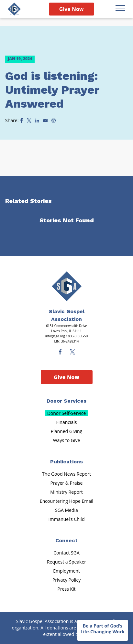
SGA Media (66, 510)
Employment (66, 571)
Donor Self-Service (67, 413)
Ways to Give (67, 440)
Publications (66, 462)
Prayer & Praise (67, 483)
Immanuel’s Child (67, 519)
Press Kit (66, 589)
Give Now (72, 9)
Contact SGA (66, 553)
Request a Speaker (66, 562)
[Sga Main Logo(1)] (67, 286)
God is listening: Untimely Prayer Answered (52, 90)
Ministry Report (66, 492)
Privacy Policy (66, 580)
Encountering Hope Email (66, 501)
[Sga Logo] (14, 9)
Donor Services (66, 401)
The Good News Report (66, 474)
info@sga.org (55, 336)
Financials (67, 422)
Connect (66, 540)
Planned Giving (66, 431)
